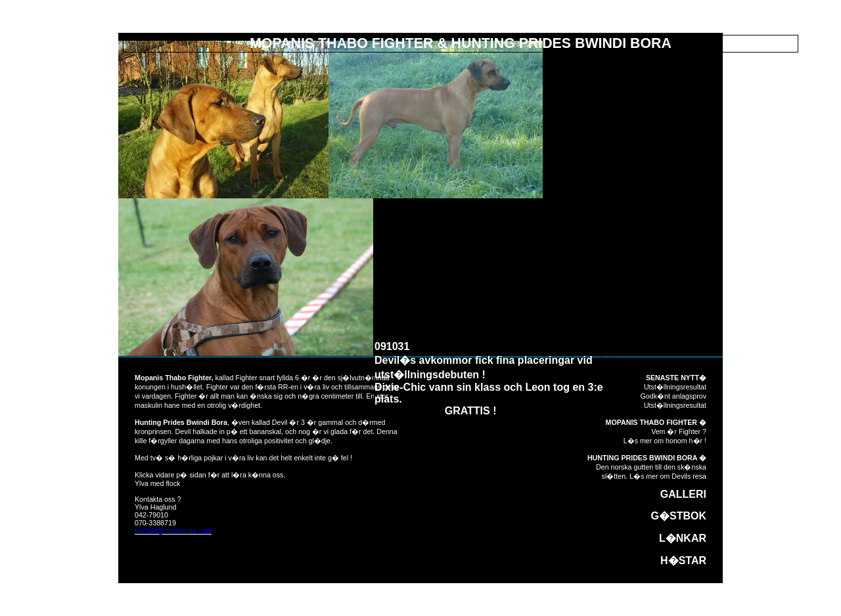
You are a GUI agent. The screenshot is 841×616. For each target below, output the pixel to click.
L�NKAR (683, 538)
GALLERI (683, 494)
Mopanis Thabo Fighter (173, 378)
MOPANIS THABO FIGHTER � (656, 422)
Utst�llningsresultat (675, 387)
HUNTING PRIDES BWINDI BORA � (647, 458)
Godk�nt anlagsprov (673, 396)
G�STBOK (679, 516)
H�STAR (683, 561)
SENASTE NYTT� (676, 378)
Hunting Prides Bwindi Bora (181, 422)
